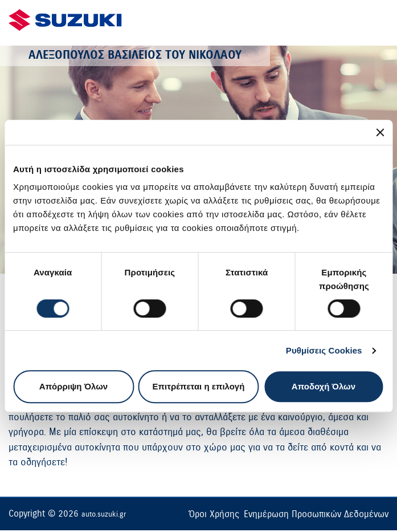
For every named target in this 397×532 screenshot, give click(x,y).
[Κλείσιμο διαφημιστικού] (380, 132)
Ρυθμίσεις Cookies (324, 350)
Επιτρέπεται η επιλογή (199, 386)
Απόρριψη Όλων (73, 386)
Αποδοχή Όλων (324, 386)
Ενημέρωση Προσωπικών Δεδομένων (316, 514)
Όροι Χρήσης (214, 514)
